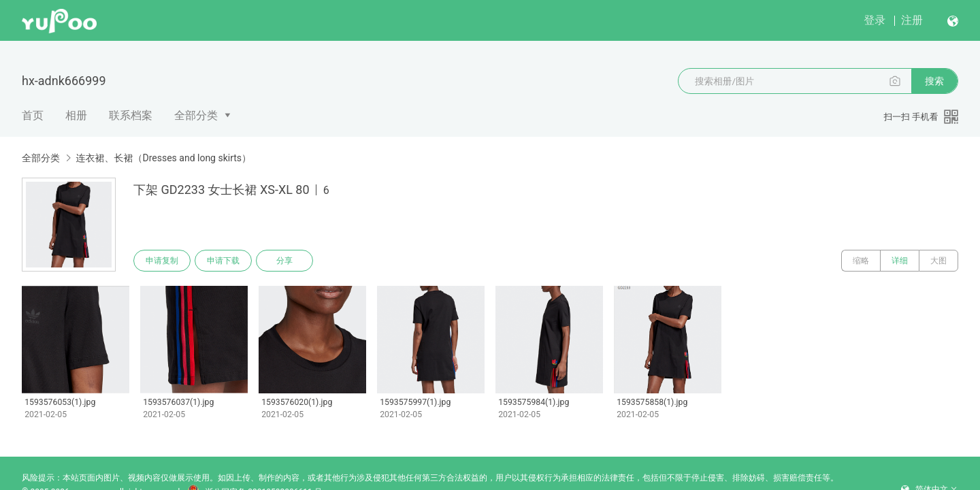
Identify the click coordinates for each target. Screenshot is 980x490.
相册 (76, 115)
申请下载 (223, 261)
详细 (900, 261)
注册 (912, 20)
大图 (938, 261)
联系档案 (131, 115)
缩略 (861, 261)
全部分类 (196, 115)
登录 (875, 20)
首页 (33, 115)
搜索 (934, 81)
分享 (284, 261)
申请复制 (162, 261)
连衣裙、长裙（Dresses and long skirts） (163, 158)
